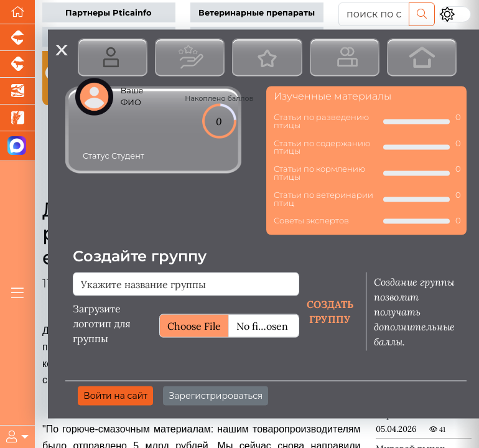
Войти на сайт (115, 396)
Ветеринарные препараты (257, 13)
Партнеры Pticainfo (109, 13)
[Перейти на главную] (17, 12)
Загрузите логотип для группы (102, 324)
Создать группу (330, 312)
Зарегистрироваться (216, 396)
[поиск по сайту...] (374, 14)
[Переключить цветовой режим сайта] (455, 14)
